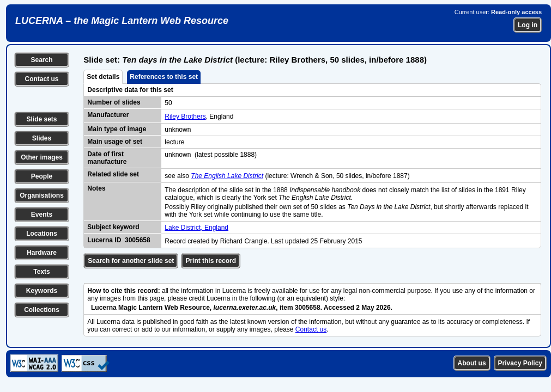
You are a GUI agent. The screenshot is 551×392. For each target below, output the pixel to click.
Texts (41, 272)
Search (41, 60)
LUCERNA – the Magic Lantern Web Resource (122, 21)
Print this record (211, 261)
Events (42, 215)
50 (168, 103)
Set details (103, 77)
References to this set (164, 77)
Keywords (42, 291)
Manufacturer (108, 115)
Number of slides (114, 102)
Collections (42, 310)
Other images (42, 157)
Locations (42, 234)
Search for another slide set (131, 261)
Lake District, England (196, 228)
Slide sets (41, 119)
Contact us (41, 79)
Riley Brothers (185, 117)
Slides (42, 138)
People (42, 176)
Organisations (42, 195)
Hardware (42, 253)
